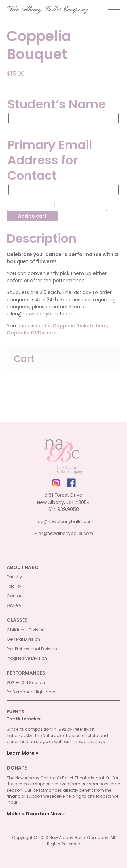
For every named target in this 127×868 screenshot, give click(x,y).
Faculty (14, 577)
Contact (15, 596)
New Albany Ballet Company (48, 10)
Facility (14, 586)
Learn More (21, 753)
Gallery (14, 605)
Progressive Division (27, 658)
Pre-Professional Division (32, 649)
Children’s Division (26, 630)
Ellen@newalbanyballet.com (64, 533)
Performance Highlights (31, 692)
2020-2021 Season (26, 682)
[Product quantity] (57, 205)
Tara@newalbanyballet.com (64, 521)
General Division (23, 639)
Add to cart (32, 216)
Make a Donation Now (34, 814)
